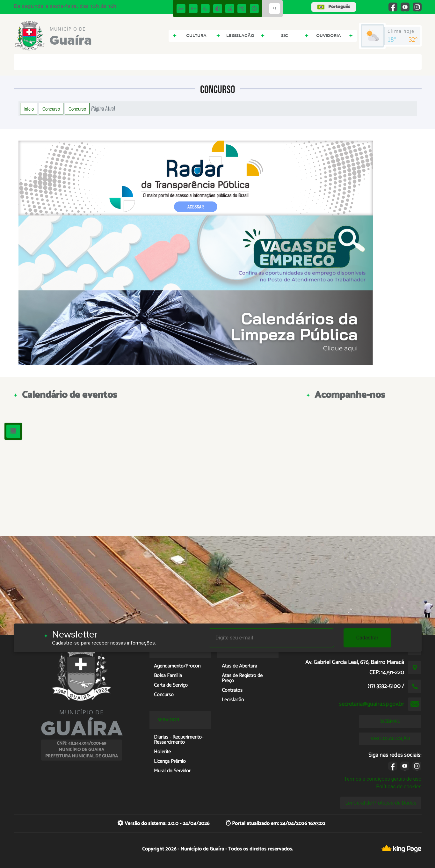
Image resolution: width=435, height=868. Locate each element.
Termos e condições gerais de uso (383, 779)
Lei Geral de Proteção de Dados (381, 803)
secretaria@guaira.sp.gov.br (372, 704)
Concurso (51, 109)
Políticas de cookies (399, 787)
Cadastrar (367, 638)
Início (29, 109)
